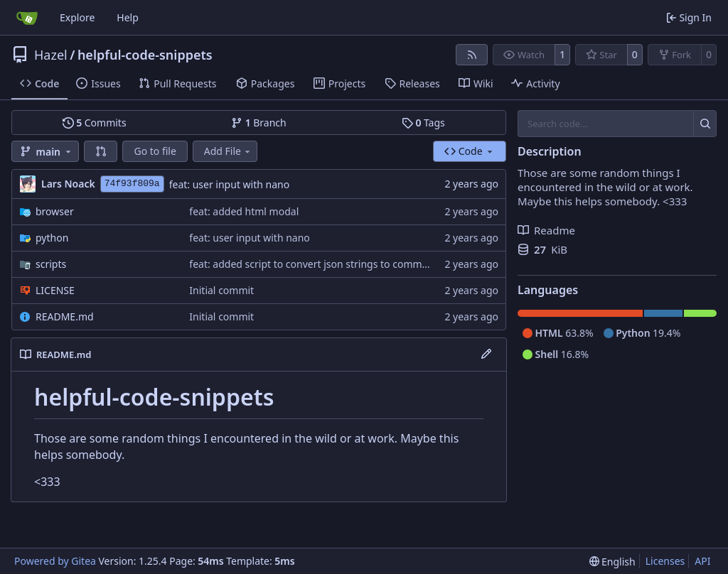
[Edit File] (486, 354)
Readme (546, 230)
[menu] (612, 562)
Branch (259, 123)
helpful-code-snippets (145, 55)
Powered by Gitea (55, 561)
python (52, 238)
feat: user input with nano (230, 184)
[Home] (27, 18)
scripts (51, 264)
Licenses (665, 561)
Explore (77, 17)
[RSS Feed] (472, 55)
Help (128, 17)
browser (55, 211)
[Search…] (705, 124)
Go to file (155, 151)
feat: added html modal (244, 211)
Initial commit (221, 290)
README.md (65, 316)
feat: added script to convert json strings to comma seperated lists (343, 264)
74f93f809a (132, 184)
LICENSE (55, 290)
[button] (101, 151)
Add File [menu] (228, 151)
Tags (423, 123)
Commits (95, 123)
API (702, 561)
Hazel (51, 55)
